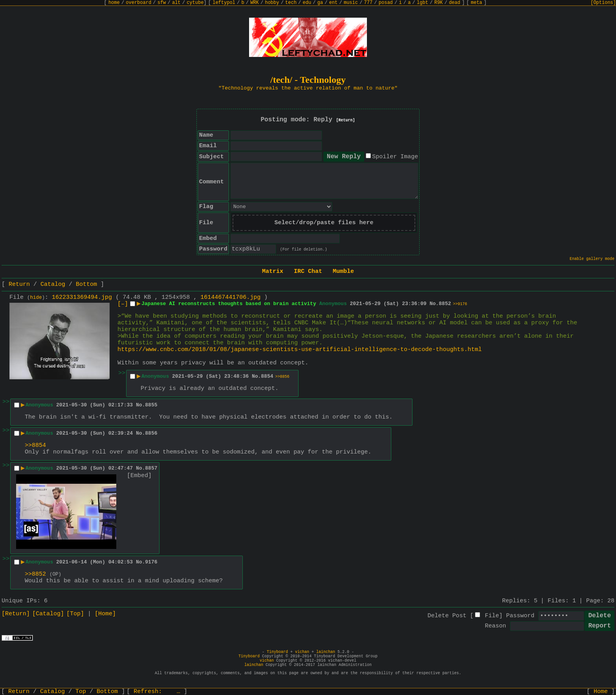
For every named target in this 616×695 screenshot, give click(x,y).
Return (19, 284)
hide (36, 298)
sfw (162, 3)
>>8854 (35, 445)
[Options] (603, 3)
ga (320, 3)
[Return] (346, 120)
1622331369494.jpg (82, 297)
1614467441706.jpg (230, 297)
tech (291, 3)
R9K (438, 3)
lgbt (423, 3)
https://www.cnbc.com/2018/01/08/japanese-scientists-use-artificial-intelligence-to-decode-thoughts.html (300, 350)
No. (434, 304)
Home (601, 692)
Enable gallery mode (592, 259)
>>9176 (460, 304)
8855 (151, 405)
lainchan (326, 652)
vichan (302, 652)
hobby (272, 3)
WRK (255, 3)
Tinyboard (277, 652)
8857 (151, 468)
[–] (123, 304)
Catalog (53, 284)
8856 (151, 433)
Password (520, 616)
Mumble (343, 272)
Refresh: (157, 692)
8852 (445, 304)
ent (334, 3)
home (114, 3)
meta (477, 3)
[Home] (105, 614)
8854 (267, 376)
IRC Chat (308, 272)
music (351, 3)
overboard (138, 3)
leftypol (224, 3)
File (492, 616)
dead (455, 3)
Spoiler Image (395, 157)
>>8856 (282, 377)
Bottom (86, 284)
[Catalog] (48, 614)
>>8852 (35, 574)
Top (81, 692)
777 (368, 3)
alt (176, 3)
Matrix (273, 272)
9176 (151, 562)
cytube (195, 3)
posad (386, 3)
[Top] (75, 614)
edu (307, 3)
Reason (495, 626)
